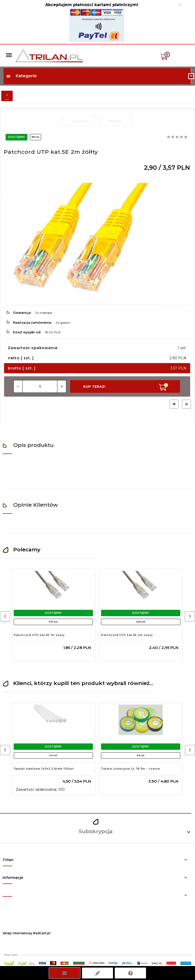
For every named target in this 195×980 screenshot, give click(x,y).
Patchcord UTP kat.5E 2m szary (127, 635)
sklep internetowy (17, 933)
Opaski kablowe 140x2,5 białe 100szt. (44, 769)
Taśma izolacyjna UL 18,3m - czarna (131, 769)
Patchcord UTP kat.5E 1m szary (39, 635)
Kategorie (21, 76)
